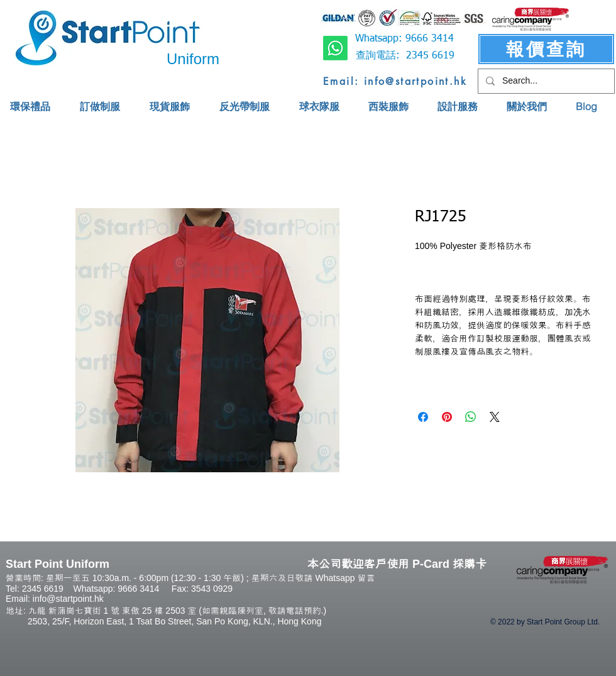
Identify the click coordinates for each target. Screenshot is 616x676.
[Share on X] (495, 417)
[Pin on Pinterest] (447, 417)
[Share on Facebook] (423, 417)
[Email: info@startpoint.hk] (395, 81)
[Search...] (545, 81)
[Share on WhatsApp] (471, 417)
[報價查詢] (546, 49)
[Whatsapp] (335, 48)
